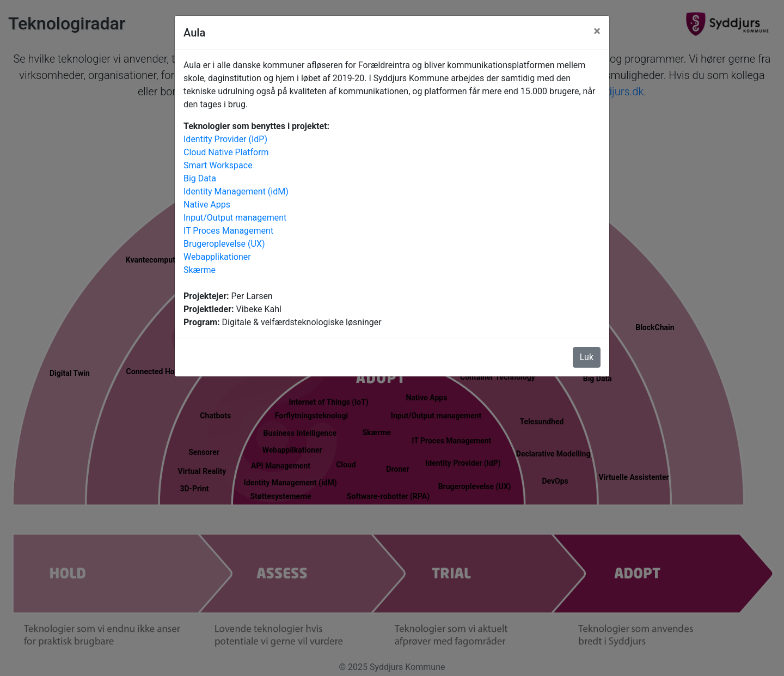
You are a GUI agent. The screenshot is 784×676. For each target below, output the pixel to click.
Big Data (200, 178)
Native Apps (207, 205)
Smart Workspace (218, 165)
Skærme (200, 270)
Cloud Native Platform (226, 152)
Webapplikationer (217, 257)
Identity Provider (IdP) (225, 139)
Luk (587, 357)
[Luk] (597, 31)
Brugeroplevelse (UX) (224, 244)
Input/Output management (235, 218)
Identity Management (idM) (236, 191)
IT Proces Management (228, 231)
